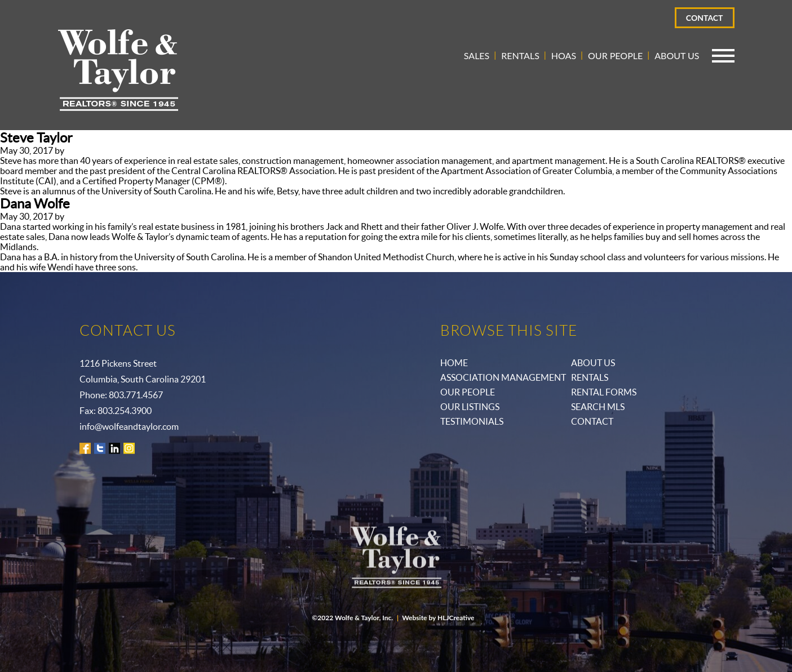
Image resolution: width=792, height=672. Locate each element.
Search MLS (598, 407)
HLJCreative (456, 618)
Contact (705, 18)
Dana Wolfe (35, 204)
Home (454, 363)
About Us (677, 55)
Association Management (503, 377)
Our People (615, 55)
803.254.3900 (125, 411)
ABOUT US (593, 363)
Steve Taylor (36, 138)
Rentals (520, 55)
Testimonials (472, 421)
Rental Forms (604, 392)
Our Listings (470, 407)
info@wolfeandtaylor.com (129, 426)
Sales (477, 55)
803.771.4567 (136, 395)
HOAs (564, 55)
